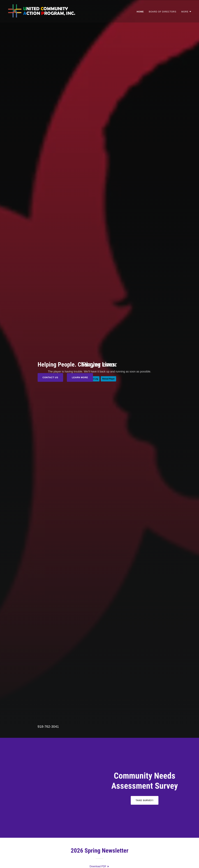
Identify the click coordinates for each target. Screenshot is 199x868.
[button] (186, 12)
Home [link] (140, 12)
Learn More (80, 377)
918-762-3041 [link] (48, 727)
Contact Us (50, 377)
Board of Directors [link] (163, 12)
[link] (44, 11)
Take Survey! (145, 800)
